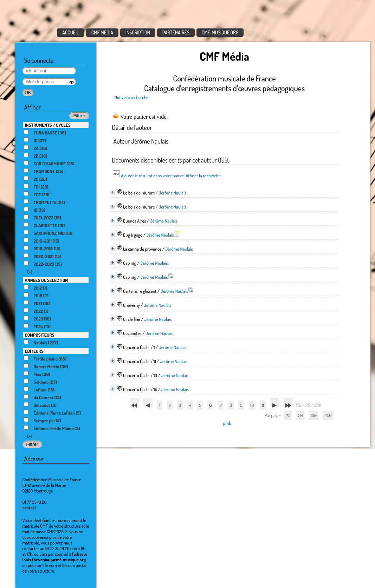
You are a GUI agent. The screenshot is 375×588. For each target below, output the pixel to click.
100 (314, 415)
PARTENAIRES (176, 32)
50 (300, 415)
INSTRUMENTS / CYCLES (48, 125)
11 (263, 405)
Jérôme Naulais (173, 193)
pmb (227, 423)
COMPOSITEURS (40, 335)
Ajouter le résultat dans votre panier (152, 176)
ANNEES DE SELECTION (47, 280)
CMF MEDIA (102, 32)
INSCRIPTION (138, 32)
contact (30, 508)
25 (288, 415)
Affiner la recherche (203, 176)
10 (252, 405)
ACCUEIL (71, 32)
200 (328, 415)
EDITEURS (34, 351)
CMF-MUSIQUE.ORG (220, 32)
